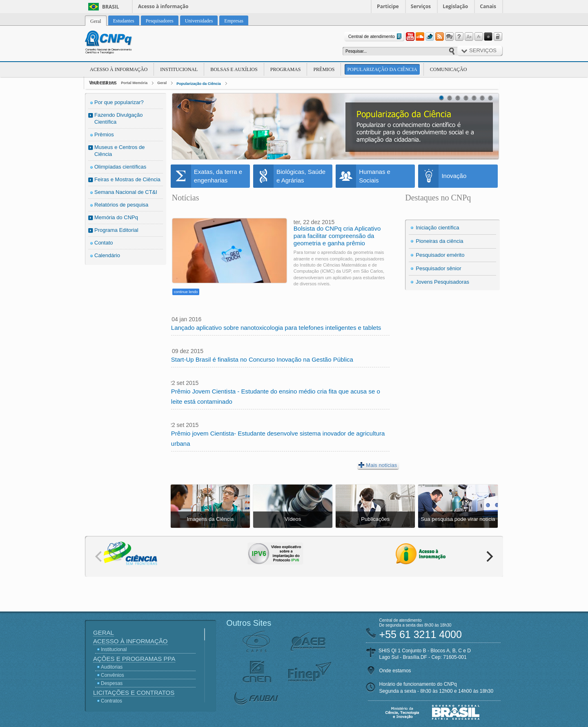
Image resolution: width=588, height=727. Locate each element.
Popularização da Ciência (382, 69)
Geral (162, 83)
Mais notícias (378, 465)
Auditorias (112, 667)
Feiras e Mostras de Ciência (127, 179)
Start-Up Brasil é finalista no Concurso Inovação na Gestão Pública (262, 359)
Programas (286, 69)
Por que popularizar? (119, 102)
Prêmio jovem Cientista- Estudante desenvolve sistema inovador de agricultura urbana (278, 438)
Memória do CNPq (116, 217)
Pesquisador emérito (440, 255)
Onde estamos (395, 671)
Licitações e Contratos (134, 693)
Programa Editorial (116, 230)
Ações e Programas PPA (134, 659)
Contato (104, 243)
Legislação (455, 6)
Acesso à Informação (119, 69)
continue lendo (186, 292)
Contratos (111, 701)
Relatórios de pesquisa (121, 205)
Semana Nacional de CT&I (126, 192)
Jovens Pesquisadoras (442, 282)
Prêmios (324, 69)
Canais (488, 6)
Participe (388, 6)
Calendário (107, 255)
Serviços (421, 6)
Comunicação (449, 69)
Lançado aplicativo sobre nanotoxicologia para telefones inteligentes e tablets (276, 328)
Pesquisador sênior (438, 268)
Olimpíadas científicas (120, 167)
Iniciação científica (437, 228)
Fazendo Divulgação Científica (119, 118)
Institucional (179, 69)
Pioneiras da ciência (439, 241)
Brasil (111, 7)
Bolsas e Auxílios (234, 69)
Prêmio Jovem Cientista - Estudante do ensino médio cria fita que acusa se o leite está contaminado (276, 396)
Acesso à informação (163, 6)
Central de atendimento (376, 37)
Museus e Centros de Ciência (120, 151)
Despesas (112, 683)
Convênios (112, 675)
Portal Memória (134, 83)
